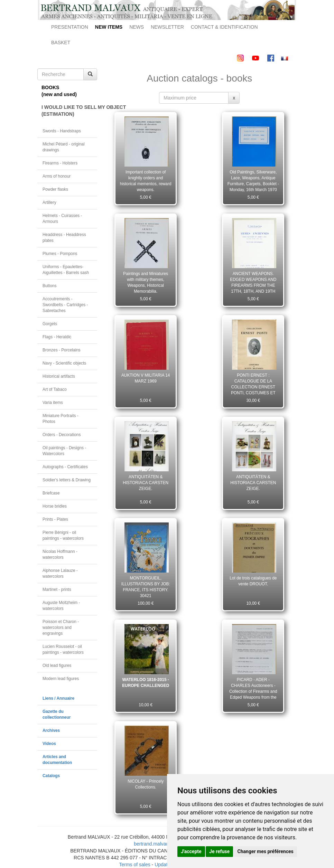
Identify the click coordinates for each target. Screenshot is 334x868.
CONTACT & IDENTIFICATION (224, 27)
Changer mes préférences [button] (266, 851)
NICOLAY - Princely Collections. (146, 784)
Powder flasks (55, 189)
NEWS (137, 27)
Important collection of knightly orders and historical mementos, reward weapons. (146, 181)
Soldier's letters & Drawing (67, 480)
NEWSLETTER (167, 27)
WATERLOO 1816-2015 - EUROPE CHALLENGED (146, 683)
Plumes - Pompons (60, 254)
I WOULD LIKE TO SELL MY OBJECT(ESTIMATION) (69, 111)
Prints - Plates (55, 519)
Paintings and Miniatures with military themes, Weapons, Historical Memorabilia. (146, 282)
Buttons (49, 286)
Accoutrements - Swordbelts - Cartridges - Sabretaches (65, 305)
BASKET (61, 43)
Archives (51, 730)
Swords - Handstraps (62, 131)
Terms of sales (134, 865)
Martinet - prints (57, 589)
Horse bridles (55, 506)
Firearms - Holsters (60, 163)
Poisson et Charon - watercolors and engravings (61, 628)
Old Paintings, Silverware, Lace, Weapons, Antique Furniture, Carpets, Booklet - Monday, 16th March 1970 (253, 181)
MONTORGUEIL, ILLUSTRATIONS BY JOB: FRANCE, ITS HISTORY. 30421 (146, 587)
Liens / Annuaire (58, 698)
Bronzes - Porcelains (62, 350)
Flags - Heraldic (57, 337)
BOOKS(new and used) (59, 91)
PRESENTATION (70, 27)
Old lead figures (57, 666)
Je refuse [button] (219, 851)
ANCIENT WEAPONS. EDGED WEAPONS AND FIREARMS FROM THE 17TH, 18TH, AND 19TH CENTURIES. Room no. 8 (253, 282)
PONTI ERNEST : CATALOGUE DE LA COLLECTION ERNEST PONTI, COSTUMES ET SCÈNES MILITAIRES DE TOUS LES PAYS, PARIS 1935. (253, 384)
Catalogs (51, 776)
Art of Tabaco (55, 389)
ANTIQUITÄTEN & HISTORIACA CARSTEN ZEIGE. (146, 483)
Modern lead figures (61, 679)
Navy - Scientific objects (64, 363)
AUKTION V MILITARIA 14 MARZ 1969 (146, 378)
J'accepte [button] (191, 851)
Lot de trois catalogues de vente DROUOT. (253, 581)
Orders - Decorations (62, 435)
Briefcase (51, 493)
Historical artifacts (59, 376)
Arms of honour (57, 176)
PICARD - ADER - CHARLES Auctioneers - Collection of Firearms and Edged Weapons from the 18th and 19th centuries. (253, 688)
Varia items (53, 403)
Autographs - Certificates (65, 467)
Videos (49, 744)
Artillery (49, 202)
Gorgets (50, 324)
